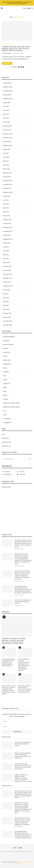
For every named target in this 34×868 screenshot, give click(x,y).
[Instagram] (27, 8)
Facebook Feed (6, 487)
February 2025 (7, 126)
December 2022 (8, 227)
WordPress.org (6, 446)
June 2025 (6, 110)
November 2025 (8, 91)
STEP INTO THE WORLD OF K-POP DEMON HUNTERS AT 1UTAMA (23, 602)
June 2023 (6, 204)
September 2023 (8, 192)
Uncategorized (7, 423)
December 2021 (8, 274)
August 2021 (7, 290)
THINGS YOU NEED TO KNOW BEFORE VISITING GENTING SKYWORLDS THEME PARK (13, 641)
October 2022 (7, 235)
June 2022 (6, 251)
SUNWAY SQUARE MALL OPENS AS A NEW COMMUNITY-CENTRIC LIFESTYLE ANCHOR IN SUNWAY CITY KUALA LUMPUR (23, 778)
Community (6, 352)
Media (5, 387)
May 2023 (6, 208)
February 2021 (7, 313)
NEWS (9, 44)
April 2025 (6, 118)
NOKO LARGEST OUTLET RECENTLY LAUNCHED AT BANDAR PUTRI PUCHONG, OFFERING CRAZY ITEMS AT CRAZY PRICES (9, 690)
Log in (4, 434)
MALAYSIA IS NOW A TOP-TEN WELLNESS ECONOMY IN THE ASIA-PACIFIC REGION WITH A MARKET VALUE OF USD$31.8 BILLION (23, 543)
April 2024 (6, 165)
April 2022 (6, 259)
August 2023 (7, 196)
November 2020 (8, 325)
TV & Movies (7, 419)
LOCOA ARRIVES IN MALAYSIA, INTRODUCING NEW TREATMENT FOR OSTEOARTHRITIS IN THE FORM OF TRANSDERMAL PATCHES (24, 665)
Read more (7, 63)
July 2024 (6, 153)
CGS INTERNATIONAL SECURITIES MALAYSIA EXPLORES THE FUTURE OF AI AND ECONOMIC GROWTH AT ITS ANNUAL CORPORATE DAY (23, 590)
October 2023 (7, 188)
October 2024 (7, 142)
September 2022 (8, 239)
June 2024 (6, 157)
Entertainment (7, 364)
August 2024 (7, 149)
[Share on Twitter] (15, 67)
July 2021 (6, 294)
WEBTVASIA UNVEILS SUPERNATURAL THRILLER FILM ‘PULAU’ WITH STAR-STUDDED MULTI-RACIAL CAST (25, 689)
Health (5, 380)
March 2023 (7, 216)
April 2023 (6, 212)
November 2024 (8, 138)
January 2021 (7, 317)
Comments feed (6, 442)
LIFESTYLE (7, 384)
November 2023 (8, 184)
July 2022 (6, 247)
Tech (5, 411)
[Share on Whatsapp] (17, 67)
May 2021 (6, 302)
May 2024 (6, 161)
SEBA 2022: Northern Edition (11, 403)
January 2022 (7, 270)
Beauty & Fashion (8, 344)
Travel (5, 415)
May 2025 (6, 114)
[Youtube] (29, 8)
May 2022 (6, 255)
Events (3, 44)
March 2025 (7, 122)
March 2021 (7, 309)
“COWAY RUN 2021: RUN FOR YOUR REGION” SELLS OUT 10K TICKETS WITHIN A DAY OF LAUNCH (16, 49)
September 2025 (8, 99)
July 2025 (6, 106)
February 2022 (7, 266)
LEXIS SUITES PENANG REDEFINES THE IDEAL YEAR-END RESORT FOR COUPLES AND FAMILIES (23, 766)
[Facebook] (23, 8)
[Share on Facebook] (13, 67)
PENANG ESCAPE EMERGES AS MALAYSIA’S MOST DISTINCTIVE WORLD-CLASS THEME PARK (23, 756)
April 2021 (6, 305)
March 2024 (7, 169)
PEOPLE (6, 399)
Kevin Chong (7, 53)
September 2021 (8, 286)
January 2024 (7, 177)
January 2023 (7, 223)
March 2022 (7, 263)
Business (6, 348)
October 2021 (7, 282)
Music (5, 391)
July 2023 (6, 200)
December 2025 (8, 87)
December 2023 (8, 181)
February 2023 (7, 220)
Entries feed (5, 438)
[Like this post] (11, 67)
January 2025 (7, 130)
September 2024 (8, 145)
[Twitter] (25, 8)
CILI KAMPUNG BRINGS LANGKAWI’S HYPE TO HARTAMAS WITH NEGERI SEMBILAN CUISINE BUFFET (8, 662)
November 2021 (8, 278)
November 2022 (8, 231)
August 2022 (7, 243)
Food (5, 376)
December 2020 (8, 321)
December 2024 (8, 134)
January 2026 (7, 83)
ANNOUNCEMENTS (9, 337)
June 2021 (6, 298)
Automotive (6, 341)
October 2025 (7, 95)
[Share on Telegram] (19, 67)
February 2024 (7, 173)
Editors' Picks (7, 360)
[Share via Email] (23, 67)
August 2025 (7, 103)
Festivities (6, 372)
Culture (5, 356)
